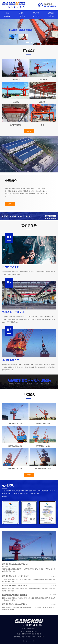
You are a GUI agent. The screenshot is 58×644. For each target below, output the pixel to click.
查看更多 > (6, 497)
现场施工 (7, 16)
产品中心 (36, 13)
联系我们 (51, 16)
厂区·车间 (22, 16)
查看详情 (10, 204)
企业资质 (36, 16)
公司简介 (22, 13)
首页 (7, 13)
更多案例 (29, 475)
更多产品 (29, 131)
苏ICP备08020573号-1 (29, 641)
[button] (27, 42)
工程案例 (51, 13)
